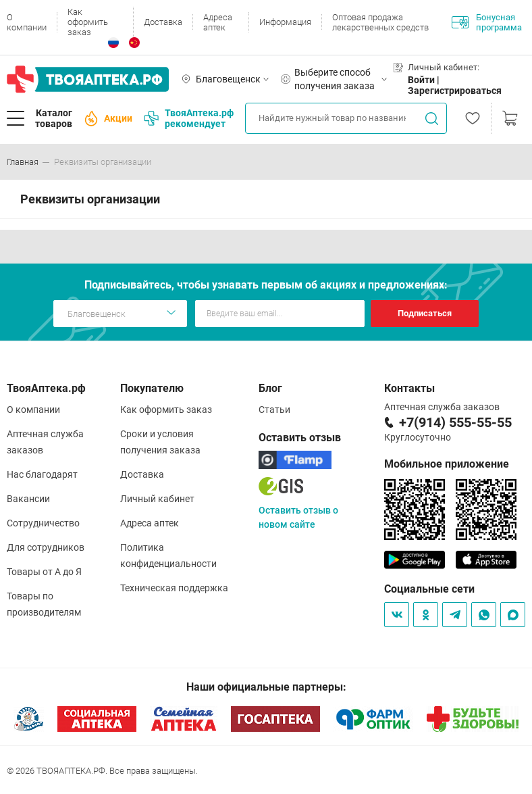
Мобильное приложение (447, 464)
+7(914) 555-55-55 (455, 422)
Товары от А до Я (44, 572)
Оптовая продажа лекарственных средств (380, 22)
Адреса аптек (218, 22)
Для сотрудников (46, 547)
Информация (285, 22)
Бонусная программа (487, 22)
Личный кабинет (157, 499)
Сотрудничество (43, 523)
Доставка (163, 22)
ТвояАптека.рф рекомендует (189, 118)
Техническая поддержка (174, 588)
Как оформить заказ (88, 22)
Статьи (274, 410)
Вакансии (28, 499)
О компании (27, 22)
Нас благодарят (42, 474)
